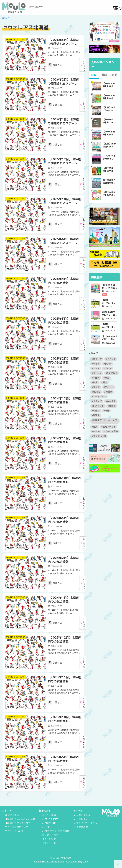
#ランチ (107, 364)
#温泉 (95, 427)
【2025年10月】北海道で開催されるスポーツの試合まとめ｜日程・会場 (64, 203)
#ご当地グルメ (99, 397)
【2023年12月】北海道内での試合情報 (64, 639)
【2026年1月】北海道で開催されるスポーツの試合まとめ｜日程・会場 (64, 123)
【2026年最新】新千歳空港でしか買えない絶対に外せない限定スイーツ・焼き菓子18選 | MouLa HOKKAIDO (109, 97)
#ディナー (109, 387)
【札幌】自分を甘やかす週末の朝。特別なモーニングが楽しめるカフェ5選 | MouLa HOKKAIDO (109, 145)
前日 (94, 75)
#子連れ (96, 378)
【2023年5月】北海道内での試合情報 (63, 759)
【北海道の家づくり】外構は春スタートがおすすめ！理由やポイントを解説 (110, 338)
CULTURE (50, 823)
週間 (104, 75)
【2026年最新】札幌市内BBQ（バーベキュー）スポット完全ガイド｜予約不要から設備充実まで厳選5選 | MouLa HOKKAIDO (110, 133)
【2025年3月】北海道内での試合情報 (63, 320)
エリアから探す (50, 835)
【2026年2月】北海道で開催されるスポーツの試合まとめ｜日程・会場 (64, 83)
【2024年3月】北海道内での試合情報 (63, 520)
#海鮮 (106, 411)
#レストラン (98, 406)
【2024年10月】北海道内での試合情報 (64, 480)
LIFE (47, 827)
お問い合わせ (83, 815)
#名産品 (96, 411)
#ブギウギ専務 (111, 431)
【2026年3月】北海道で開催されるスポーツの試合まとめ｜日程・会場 (64, 43)
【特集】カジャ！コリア (18, 823)
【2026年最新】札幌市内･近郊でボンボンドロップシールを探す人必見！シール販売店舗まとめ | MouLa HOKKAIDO (109, 85)
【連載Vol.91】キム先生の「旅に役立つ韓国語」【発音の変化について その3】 (110, 326)
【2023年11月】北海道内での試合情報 (64, 679)
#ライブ (96, 387)
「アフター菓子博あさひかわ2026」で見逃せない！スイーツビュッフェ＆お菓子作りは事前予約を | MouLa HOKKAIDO (109, 157)
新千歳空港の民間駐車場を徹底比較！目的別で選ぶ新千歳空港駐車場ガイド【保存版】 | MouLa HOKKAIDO (109, 181)
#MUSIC (96, 392)
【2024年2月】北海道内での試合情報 (63, 560)
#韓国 (106, 378)
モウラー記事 (49, 815)
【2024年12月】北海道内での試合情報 (64, 400)
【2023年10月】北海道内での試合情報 (64, 719)
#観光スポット (109, 427)
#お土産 (108, 392)
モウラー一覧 (49, 843)
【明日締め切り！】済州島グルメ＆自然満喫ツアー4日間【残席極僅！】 (110, 286)
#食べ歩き (111, 401)
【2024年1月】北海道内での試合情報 (63, 599)
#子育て (96, 364)
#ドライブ (97, 401)
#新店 (95, 382)
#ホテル (96, 431)
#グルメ (107, 368)
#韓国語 (112, 406)
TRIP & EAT (51, 819)
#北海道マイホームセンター (104, 421)
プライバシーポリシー (88, 823)
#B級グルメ (112, 373)
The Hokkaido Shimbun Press (49, 861)
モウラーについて (14, 831)
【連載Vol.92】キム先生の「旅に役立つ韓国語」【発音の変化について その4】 (110, 301)
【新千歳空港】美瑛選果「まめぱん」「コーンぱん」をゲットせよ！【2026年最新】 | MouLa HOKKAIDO (109, 169)
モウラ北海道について (17, 827)
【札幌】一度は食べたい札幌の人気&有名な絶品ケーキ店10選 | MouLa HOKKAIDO (109, 109)
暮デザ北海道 (12, 815)
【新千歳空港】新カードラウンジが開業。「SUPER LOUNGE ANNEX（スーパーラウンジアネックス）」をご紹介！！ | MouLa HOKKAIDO (109, 121)
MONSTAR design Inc (76, 861)
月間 (114, 75)
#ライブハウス (99, 436)
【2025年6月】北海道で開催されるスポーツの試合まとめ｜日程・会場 (64, 243)
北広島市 (18, 69)
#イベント (111, 359)
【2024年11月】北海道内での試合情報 (64, 440)
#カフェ (96, 368)
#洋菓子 (96, 415)
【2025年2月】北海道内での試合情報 (63, 360)
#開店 (104, 382)
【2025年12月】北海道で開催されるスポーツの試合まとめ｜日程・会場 (64, 163)
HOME (6, 18)
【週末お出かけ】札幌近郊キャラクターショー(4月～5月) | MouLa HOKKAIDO (109, 193)
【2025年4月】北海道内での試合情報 (63, 280)
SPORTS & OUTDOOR (15, 39)
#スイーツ (97, 359)
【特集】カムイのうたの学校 (20, 819)
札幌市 (10, 69)
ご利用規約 (82, 819)
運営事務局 (82, 827)
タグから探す (49, 839)
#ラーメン (97, 373)
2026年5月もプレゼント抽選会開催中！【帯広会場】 (110, 313)
